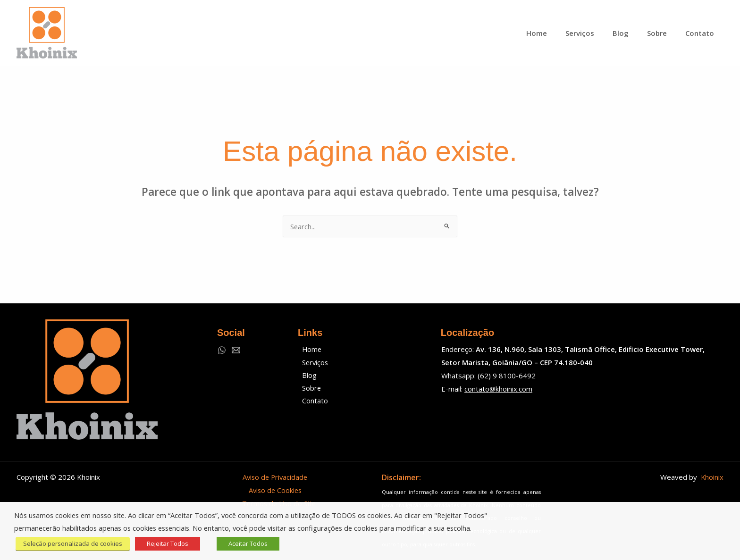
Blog (307, 376)
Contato (313, 402)
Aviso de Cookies (275, 490)
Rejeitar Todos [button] (165, 543)
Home (310, 349)
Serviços (313, 362)
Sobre (309, 389)
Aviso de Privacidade (275, 477)
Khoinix (712, 477)
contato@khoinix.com (499, 389)
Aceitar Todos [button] (246, 543)
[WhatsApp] (222, 350)
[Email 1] (236, 350)
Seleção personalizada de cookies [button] (71, 543)
